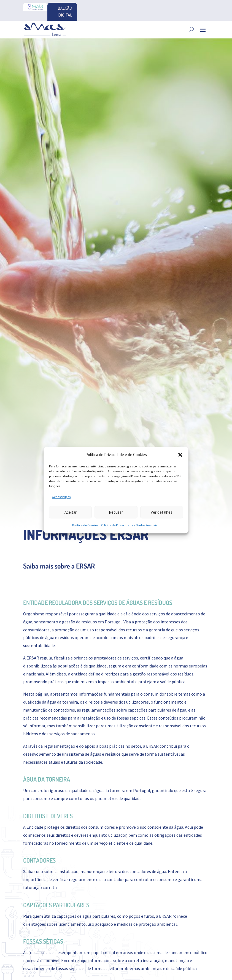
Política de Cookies (85, 525)
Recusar (116, 512)
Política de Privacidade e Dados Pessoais (129, 525)
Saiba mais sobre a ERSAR (59, 567)
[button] (180, 455)
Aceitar (71, 512)
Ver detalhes (162, 512)
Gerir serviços (61, 497)
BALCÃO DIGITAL (64, 12)
